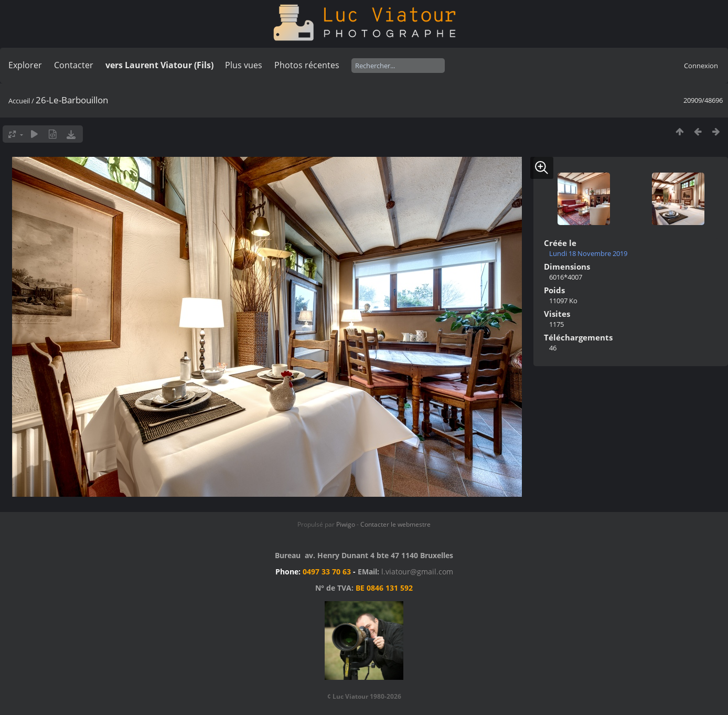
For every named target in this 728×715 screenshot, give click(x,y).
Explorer (25, 65)
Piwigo (346, 524)
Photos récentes (307, 65)
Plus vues (244, 65)
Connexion (701, 66)
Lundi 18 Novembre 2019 (588, 253)
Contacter (74, 65)
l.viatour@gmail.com (417, 572)
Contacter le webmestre (395, 524)
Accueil (19, 101)
